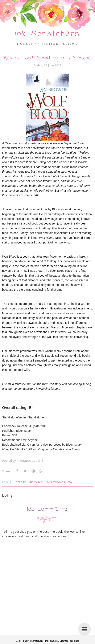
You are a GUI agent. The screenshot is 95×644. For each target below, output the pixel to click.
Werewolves (56, 482)
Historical (36, 482)
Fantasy (20, 482)
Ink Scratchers (48, 34)
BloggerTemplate (69, 641)
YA (70, 482)
